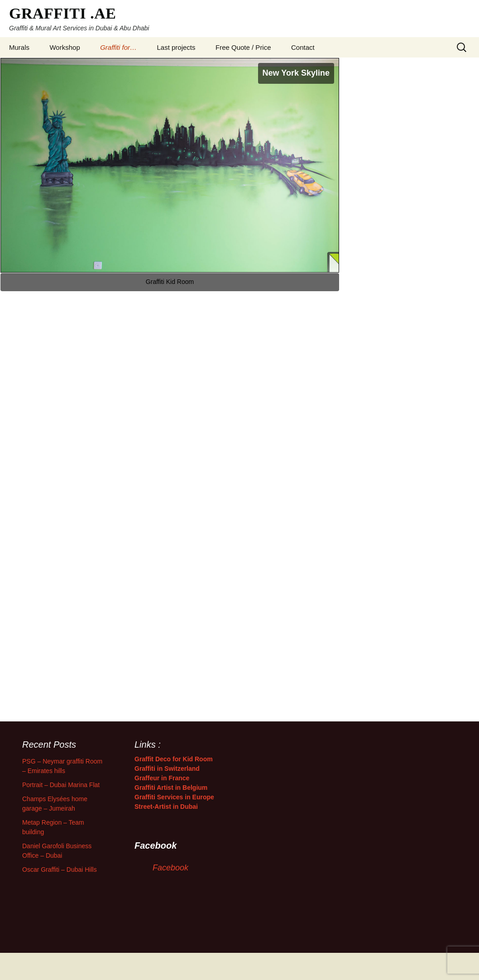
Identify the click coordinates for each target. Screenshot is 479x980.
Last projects (176, 47)
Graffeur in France (162, 778)
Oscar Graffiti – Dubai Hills (60, 870)
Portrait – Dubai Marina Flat (61, 785)
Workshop (65, 47)
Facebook (170, 868)
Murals (19, 47)
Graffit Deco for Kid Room (174, 759)
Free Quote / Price (243, 47)
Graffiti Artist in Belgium (171, 788)
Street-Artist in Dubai (166, 807)
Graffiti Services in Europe (174, 797)
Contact (303, 47)
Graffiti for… (118, 47)
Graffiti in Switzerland (167, 769)
